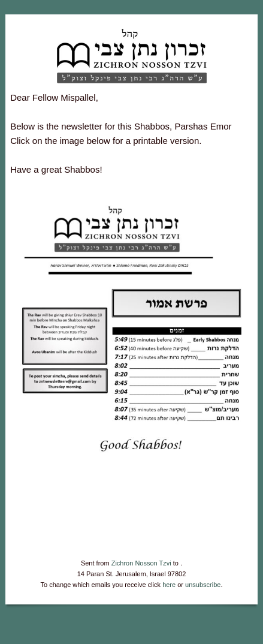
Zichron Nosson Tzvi (141, 563)
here (169, 585)
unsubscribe (203, 585)
